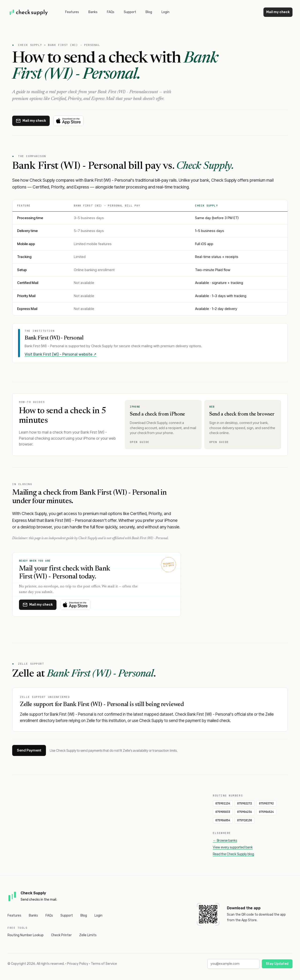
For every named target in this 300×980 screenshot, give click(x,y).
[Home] (29, 12)
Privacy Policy (78, 964)
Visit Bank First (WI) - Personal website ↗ (60, 354)
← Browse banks (225, 840)
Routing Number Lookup (26, 935)
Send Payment (29, 750)
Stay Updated (277, 964)
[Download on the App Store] (68, 121)
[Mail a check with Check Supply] (31, 121)
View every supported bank (233, 847)
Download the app (244, 908)
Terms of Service (104, 964)
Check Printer (61, 935)
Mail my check (278, 12)
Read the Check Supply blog (233, 854)
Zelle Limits (88, 935)
